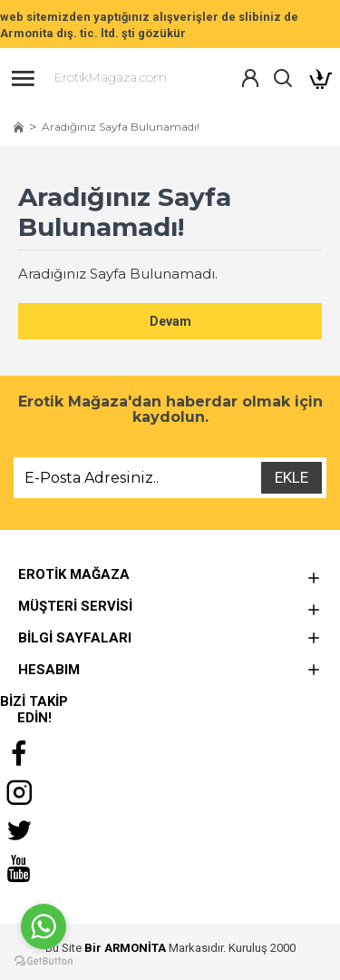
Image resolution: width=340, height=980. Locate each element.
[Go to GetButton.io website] (44, 961)
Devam (170, 321)
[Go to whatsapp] (44, 926)
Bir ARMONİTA (125, 948)
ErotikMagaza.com (111, 77)
